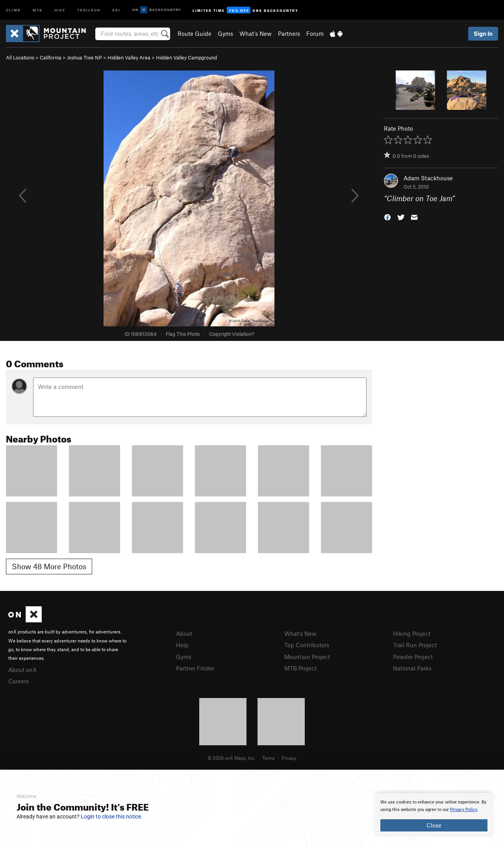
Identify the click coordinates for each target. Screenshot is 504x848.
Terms (269, 758)
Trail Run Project (415, 645)
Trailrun (89, 10)
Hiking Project (412, 633)
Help (182, 645)
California (51, 57)
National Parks (412, 668)
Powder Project (413, 657)
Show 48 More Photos (49, 566)
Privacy (289, 758)
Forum (315, 33)
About (184, 633)
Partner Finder (195, 668)
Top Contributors (307, 645)
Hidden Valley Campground (186, 57)
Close (434, 825)
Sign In (483, 33)
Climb (13, 10)
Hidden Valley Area (129, 57)
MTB (38, 10)
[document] (434, 815)
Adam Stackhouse (428, 178)
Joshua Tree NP (84, 57)
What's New (256, 33)
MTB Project (300, 668)
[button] (387, 217)
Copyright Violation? (232, 334)
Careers (19, 681)
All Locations (20, 57)
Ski (116, 10)
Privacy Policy (464, 810)
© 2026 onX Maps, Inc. (232, 758)
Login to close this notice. (112, 817)
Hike (60, 10)
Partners (289, 33)
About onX (22, 670)
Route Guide (195, 33)
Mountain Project (307, 657)
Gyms (225, 33)
